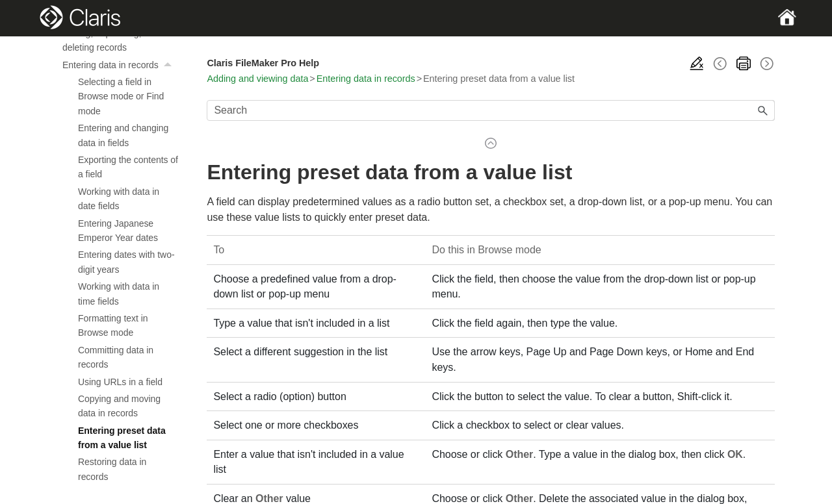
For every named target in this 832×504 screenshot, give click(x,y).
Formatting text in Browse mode (113, 325)
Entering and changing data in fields (123, 135)
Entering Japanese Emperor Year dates (118, 231)
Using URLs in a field (120, 382)
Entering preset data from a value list (122, 438)
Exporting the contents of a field (128, 167)
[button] (169, 65)
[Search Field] (491, 110)
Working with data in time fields (119, 294)
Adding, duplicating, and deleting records (111, 40)
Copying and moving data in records (119, 406)
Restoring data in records (112, 469)
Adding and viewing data (257, 79)
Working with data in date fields (119, 199)
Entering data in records (120, 65)
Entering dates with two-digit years (126, 262)
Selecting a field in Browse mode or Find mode (121, 96)
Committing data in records (116, 357)
